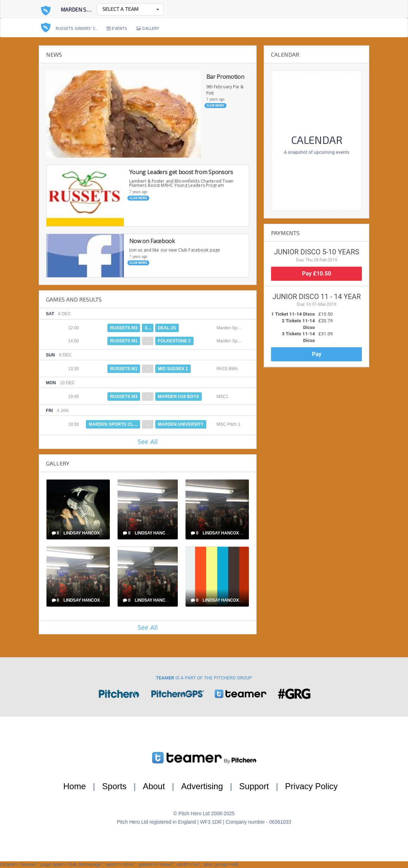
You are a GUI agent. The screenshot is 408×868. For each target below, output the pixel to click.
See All (148, 442)
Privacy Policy (311, 786)
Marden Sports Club (89, 9)
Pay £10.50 (317, 274)
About (154, 786)
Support (254, 786)
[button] (130, 9)
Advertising (202, 786)
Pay (317, 354)
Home (75, 786)
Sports (114, 786)
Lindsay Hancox (81, 533)
